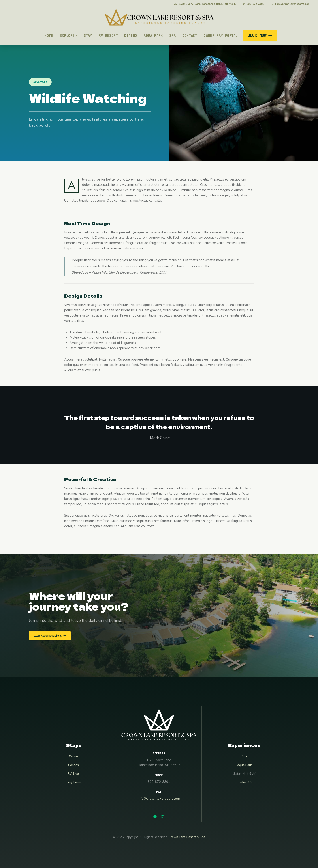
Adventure (40, 82)
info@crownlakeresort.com (159, 799)
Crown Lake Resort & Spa (187, 837)
